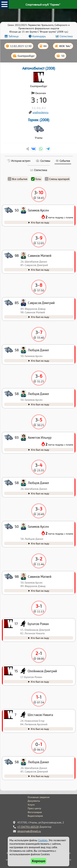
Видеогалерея (35, 816)
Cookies (43, 840)
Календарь (39, 36)
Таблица (13, 36)
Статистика (66, 36)
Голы (36, 179)
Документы (34, 801)
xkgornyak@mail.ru (29, 831)
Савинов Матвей (40, 576)
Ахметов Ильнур (40, 437)
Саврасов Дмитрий (41, 303)
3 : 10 (39, 100)
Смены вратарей (57, 179)
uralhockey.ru (41, 112)
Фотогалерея (35, 812)
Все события (18, 179)
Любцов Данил (38, 762)
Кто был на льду (40, 776)
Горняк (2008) (39, 120)
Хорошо (39, 861)
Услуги (31, 805)
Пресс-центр (34, 808)
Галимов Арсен (38, 526)
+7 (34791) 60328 (28, 827)
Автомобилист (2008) (39, 68)
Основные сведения (39, 797)
